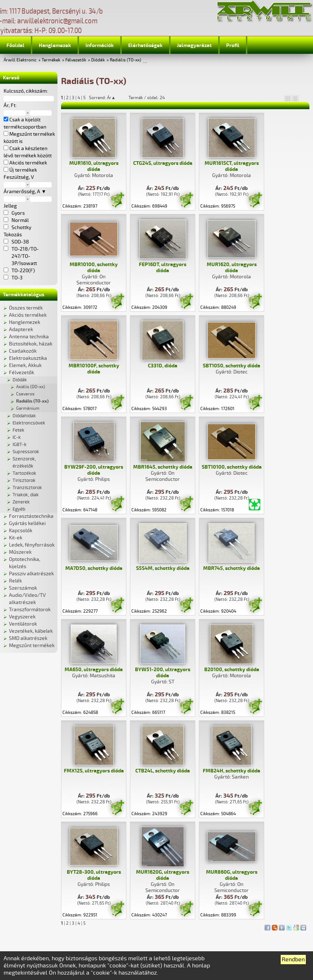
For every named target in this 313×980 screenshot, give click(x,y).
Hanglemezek (55, 45)
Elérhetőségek (145, 45)
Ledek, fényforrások (32, 545)
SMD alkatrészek (28, 638)
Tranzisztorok (27, 488)
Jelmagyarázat (194, 45)
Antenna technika (29, 337)
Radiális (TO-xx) (125, 60)
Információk (100, 45)
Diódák (98, 60)
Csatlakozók (23, 351)
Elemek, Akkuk (25, 365)
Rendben (293, 960)
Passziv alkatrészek (31, 574)
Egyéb (19, 509)
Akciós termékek (28, 315)
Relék (15, 581)
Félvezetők (76, 60)
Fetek (18, 430)
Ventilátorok (23, 624)
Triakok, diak (26, 495)
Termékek (51, 60)
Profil (233, 45)
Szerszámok (23, 588)
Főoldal (15, 45)
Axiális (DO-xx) (31, 387)
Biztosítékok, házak (31, 344)
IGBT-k (20, 445)
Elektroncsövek (29, 423)
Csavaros (25, 394)
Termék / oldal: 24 (147, 98)
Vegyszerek (22, 617)
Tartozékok (24, 473)
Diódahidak (24, 416)
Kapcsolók (21, 531)
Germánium (28, 408)
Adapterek (21, 329)
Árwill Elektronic (20, 60)
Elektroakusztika (28, 358)
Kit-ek (16, 538)
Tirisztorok (24, 480)
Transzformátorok (30, 610)
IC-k (17, 437)
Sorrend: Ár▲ (107, 98)
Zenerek (21, 502)
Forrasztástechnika (31, 516)
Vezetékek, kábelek (31, 631)
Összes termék (26, 308)
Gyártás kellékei (27, 523)
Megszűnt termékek (32, 645)
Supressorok (26, 452)
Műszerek (20, 552)
